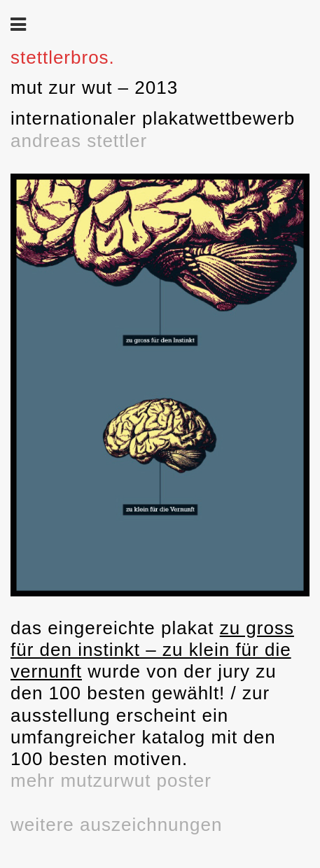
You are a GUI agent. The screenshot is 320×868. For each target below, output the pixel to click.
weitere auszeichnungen (116, 825)
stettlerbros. (63, 57)
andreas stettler (79, 141)
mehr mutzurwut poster (111, 780)
